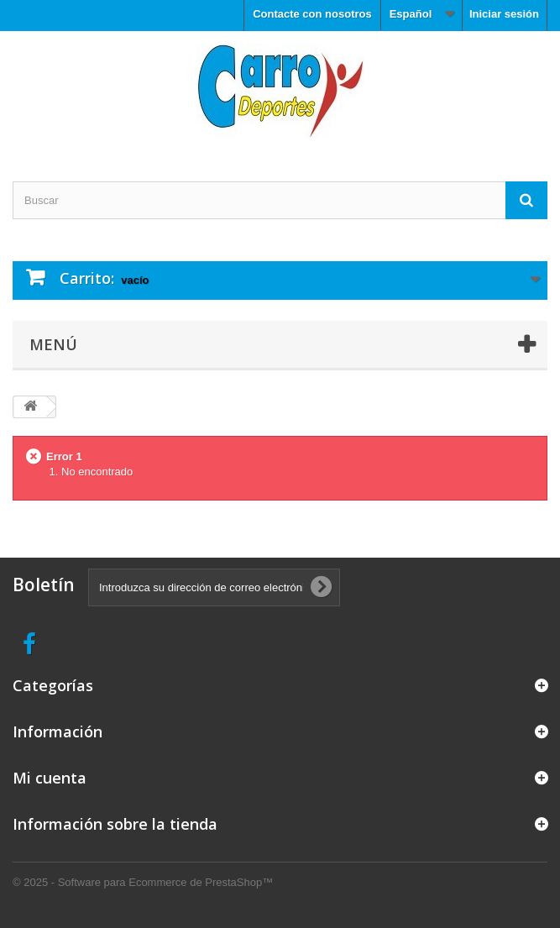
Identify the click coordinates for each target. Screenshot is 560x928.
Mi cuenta (50, 778)
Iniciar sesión (504, 14)
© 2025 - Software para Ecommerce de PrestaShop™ (143, 882)
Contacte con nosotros (312, 14)
